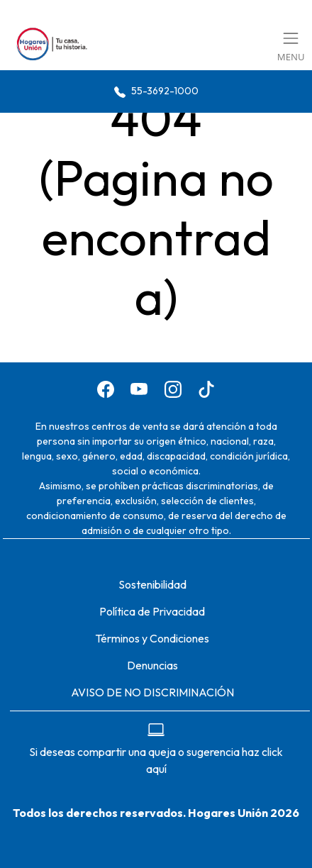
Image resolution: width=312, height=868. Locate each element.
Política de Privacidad (152, 611)
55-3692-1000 (156, 91)
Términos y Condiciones (152, 638)
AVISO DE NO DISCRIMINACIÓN (152, 692)
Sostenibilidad (152, 584)
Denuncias (152, 665)
